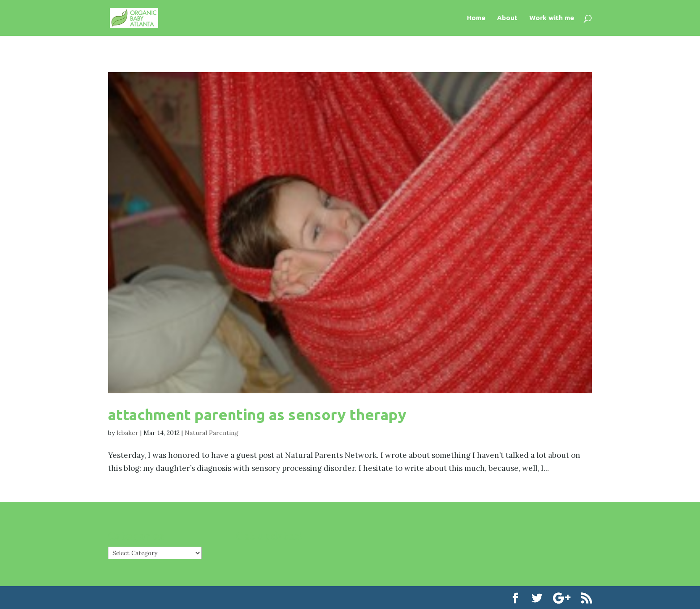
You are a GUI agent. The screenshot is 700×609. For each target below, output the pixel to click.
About (507, 18)
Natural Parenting (212, 433)
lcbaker (127, 433)
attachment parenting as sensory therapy (257, 414)
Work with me (552, 18)
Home (476, 18)
